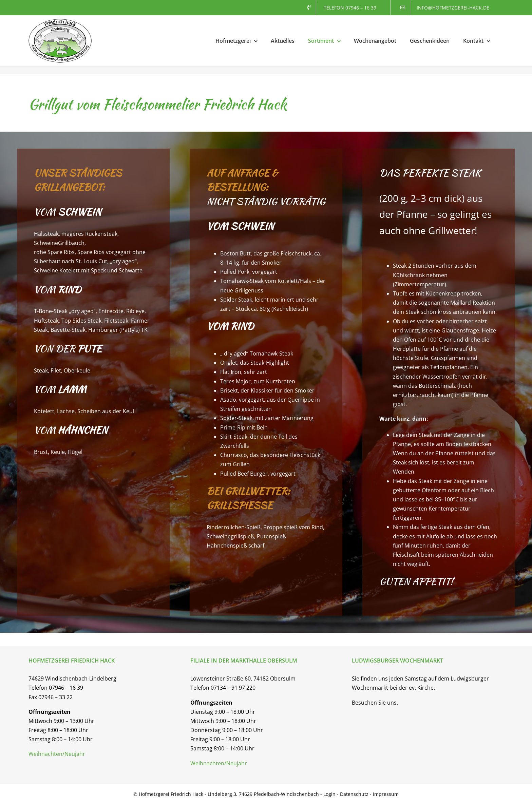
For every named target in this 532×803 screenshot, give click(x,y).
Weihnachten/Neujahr (57, 754)
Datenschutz (354, 794)
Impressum (386, 794)
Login (330, 794)
